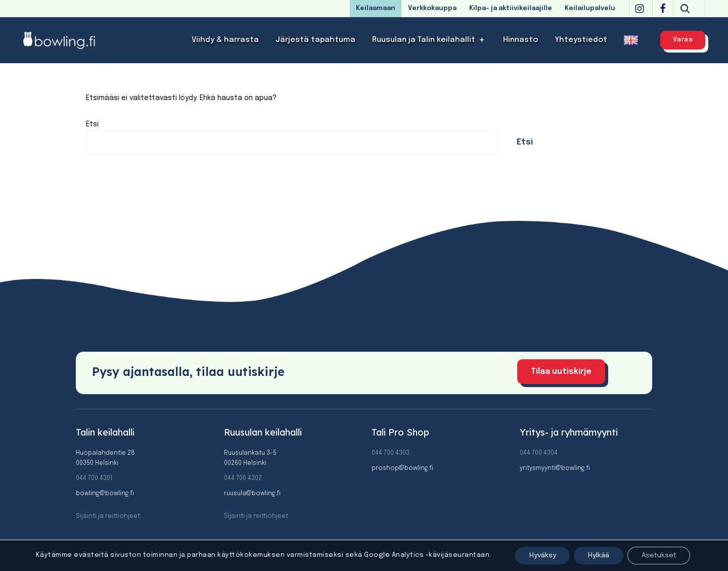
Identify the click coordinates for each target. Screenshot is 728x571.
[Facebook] (663, 9)
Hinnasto (520, 40)
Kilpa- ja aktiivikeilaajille (511, 8)
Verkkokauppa (432, 8)
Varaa (683, 40)
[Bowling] (66, 40)
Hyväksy (534, 555)
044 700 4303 (391, 453)
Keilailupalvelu (590, 8)
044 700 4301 (94, 479)
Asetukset (657, 555)
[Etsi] (685, 9)
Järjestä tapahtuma (315, 40)
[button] (482, 40)
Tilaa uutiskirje (561, 372)
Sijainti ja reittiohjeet (108, 516)
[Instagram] (640, 9)
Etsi (92, 124)
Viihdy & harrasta (225, 40)
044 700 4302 (243, 479)
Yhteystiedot (581, 40)
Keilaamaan (376, 8)
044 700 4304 (539, 453)
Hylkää (594, 555)
